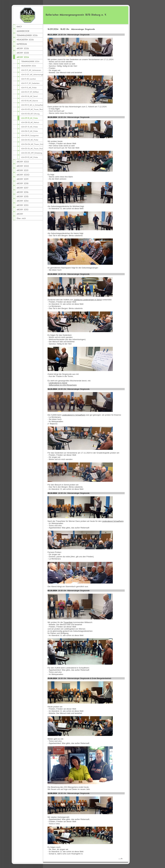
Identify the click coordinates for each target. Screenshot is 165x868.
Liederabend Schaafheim (113, 521)
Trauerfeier (68, 622)
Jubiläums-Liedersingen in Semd (88, 300)
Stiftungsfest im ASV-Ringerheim (63, 385)
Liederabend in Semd (58, 383)
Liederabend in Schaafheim (74, 415)
